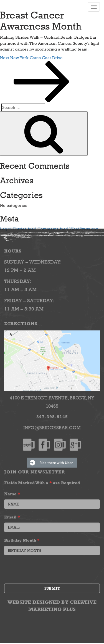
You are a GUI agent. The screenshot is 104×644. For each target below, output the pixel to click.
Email (12, 515)
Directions (21, 322)
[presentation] (46, 568)
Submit (52, 587)
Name (12, 492)
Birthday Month (22, 538)
